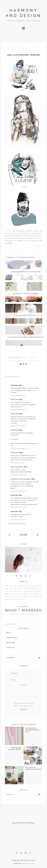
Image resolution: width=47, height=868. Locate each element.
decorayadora (17, 467)
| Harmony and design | (21, 479)
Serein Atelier (28, 863)
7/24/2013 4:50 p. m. (19, 491)
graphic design (16, 361)
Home (23, 535)
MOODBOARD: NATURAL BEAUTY (15, 749)
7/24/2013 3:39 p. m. (18, 475)
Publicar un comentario (17, 524)
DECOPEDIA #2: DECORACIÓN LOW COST (32, 730)
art (24, 358)
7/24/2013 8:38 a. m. (19, 410)
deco (9, 633)
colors (32, 358)
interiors (11, 643)
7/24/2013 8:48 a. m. (19, 426)
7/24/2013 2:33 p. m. (19, 463)
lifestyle (11, 647)
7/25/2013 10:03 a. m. (19, 507)
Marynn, (9, 231)
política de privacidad (23, 706)
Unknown (15, 400)
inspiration (33, 361)
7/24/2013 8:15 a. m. (18, 395)
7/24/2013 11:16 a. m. (19, 448)
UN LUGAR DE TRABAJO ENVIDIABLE (33, 768)
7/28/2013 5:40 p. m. (19, 519)
